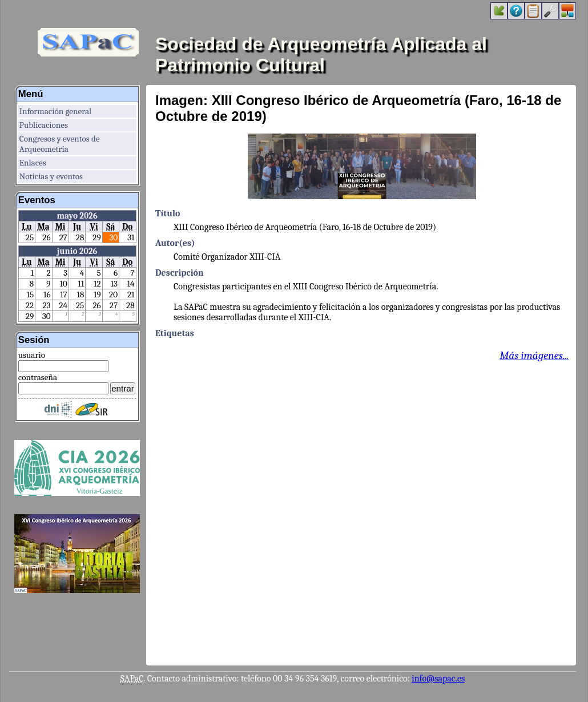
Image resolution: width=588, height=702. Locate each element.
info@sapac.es (438, 679)
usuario (32, 355)
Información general (55, 111)
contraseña (38, 377)
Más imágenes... (534, 356)
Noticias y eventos (51, 176)
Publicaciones (44, 125)
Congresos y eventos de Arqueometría (60, 144)
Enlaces (33, 163)
